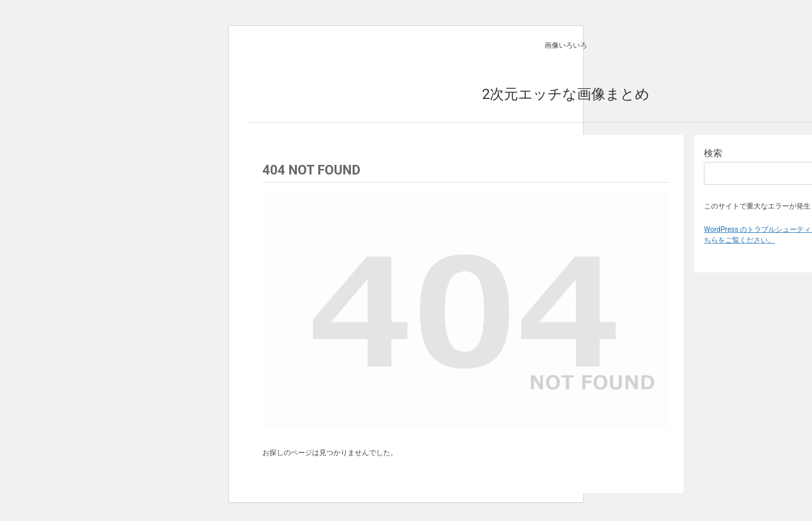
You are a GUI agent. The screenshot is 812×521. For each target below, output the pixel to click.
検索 (713, 153)
